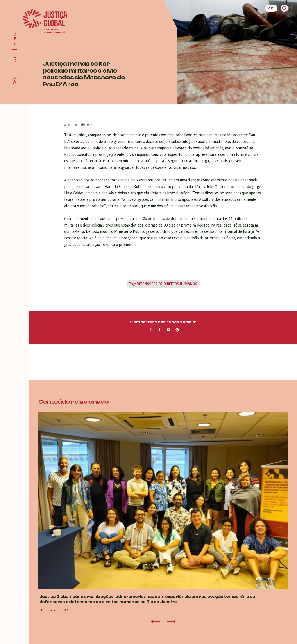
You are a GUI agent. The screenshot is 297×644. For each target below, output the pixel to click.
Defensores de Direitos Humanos (167, 284)
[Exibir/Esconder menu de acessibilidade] (15, 80)
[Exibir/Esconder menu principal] (15, 39)
